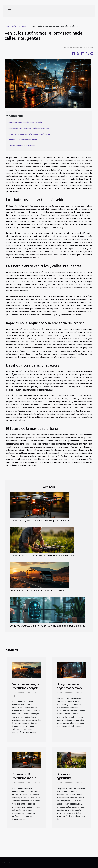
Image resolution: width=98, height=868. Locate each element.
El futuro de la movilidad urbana (21, 146)
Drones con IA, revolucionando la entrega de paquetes (40, 521)
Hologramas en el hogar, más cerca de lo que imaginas (71, 688)
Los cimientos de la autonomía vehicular (25, 122)
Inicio (7, 26)
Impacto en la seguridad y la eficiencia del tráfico (29, 134)
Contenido (16, 116)
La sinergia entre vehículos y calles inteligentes (28, 128)
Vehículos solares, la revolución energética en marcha (39, 591)
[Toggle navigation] (9, 11)
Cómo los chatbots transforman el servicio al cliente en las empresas (47, 626)
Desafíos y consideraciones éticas (22, 140)
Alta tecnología (19, 26)
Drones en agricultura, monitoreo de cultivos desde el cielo (42, 556)
